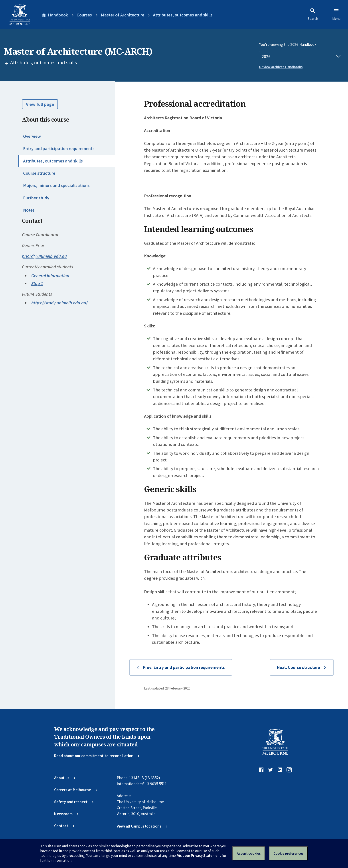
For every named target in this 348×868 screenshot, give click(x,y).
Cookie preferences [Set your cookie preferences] (288, 853)
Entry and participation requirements (59, 148)
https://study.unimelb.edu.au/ (59, 303)
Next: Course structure (298, 667)
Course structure (39, 173)
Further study (36, 198)
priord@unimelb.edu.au (44, 256)
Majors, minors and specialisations (56, 185)
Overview (32, 136)
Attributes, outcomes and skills (53, 161)
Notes (29, 210)
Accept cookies (249, 853)
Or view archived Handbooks (281, 67)
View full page (40, 104)
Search (313, 14)
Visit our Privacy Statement (199, 856)
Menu (336, 14)
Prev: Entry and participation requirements (184, 667)
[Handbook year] (302, 57)
